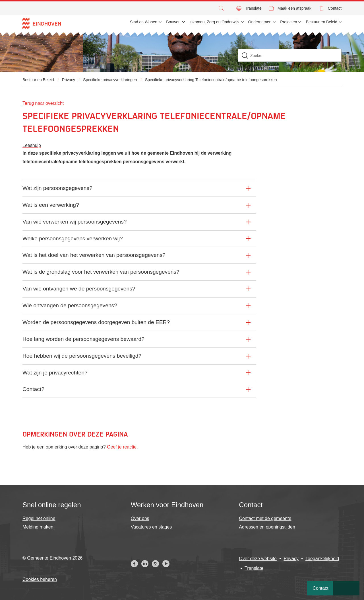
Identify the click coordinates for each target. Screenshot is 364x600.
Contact (335, 8)
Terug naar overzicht (43, 103)
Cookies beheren (40, 579)
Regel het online (39, 518)
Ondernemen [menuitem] (260, 22)
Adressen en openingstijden (267, 527)
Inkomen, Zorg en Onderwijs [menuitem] (214, 22)
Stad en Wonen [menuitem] (144, 22)
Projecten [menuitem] (288, 22)
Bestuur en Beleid (38, 80)
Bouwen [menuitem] (173, 22)
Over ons (140, 518)
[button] (223, 8)
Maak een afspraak (294, 8)
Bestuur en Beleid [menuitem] (321, 22)
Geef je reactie (122, 447)
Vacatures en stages (151, 527)
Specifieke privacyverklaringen (110, 80)
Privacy (69, 80)
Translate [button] (253, 8)
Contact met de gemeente (265, 518)
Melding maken (38, 527)
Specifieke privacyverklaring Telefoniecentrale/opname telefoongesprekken (211, 80)
